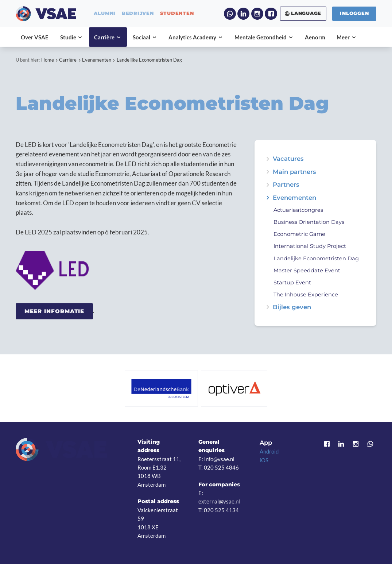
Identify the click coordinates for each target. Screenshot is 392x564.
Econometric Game (299, 234)
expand (268, 198)
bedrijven (138, 14)
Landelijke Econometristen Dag (149, 60)
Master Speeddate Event (307, 271)
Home (48, 60)
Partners (286, 185)
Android (269, 452)
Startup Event (292, 283)
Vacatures (288, 159)
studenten (177, 14)
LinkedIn (243, 14)
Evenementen (97, 60)
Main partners (294, 172)
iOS (264, 460)
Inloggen (354, 13)
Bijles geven (292, 307)
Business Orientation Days (309, 222)
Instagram (257, 14)
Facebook (271, 14)
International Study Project (310, 246)
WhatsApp (230, 14)
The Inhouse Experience (306, 295)
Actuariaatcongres (298, 210)
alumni (105, 14)
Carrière (68, 60)
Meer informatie (55, 311)
